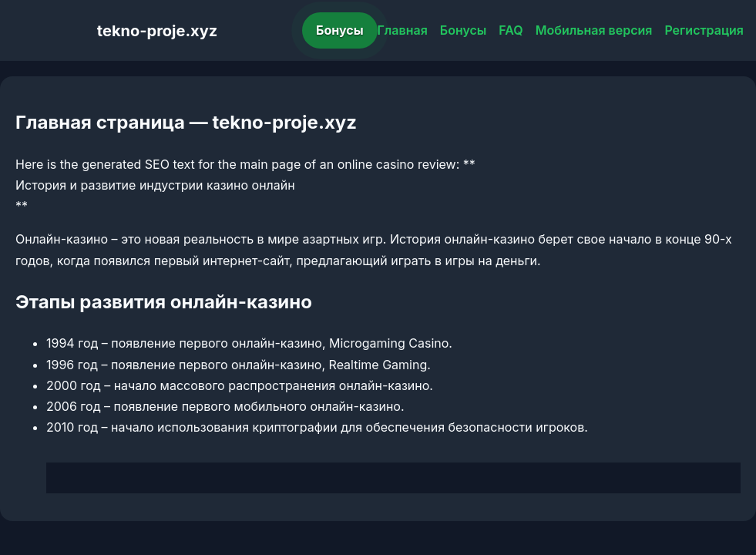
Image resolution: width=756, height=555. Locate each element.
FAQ (511, 30)
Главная (403, 30)
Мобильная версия (594, 30)
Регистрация (704, 30)
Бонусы (340, 30)
